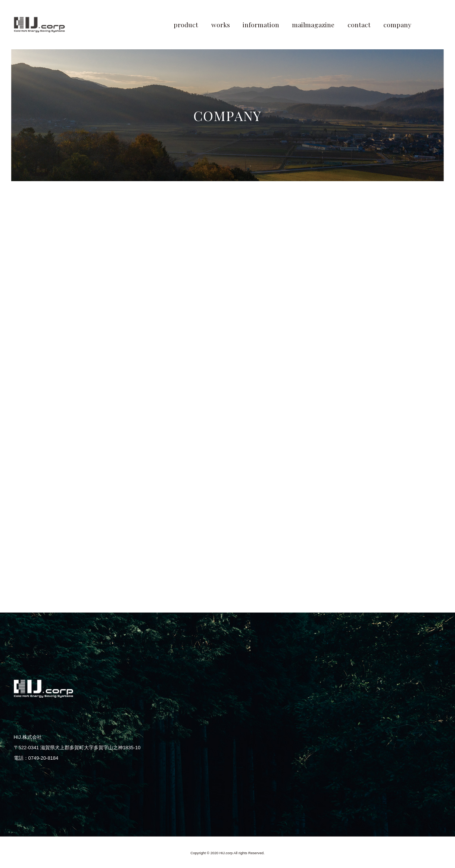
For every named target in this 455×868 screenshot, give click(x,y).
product (186, 24)
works (221, 24)
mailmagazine (313, 24)
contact (359, 24)
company (397, 24)
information (261, 24)
